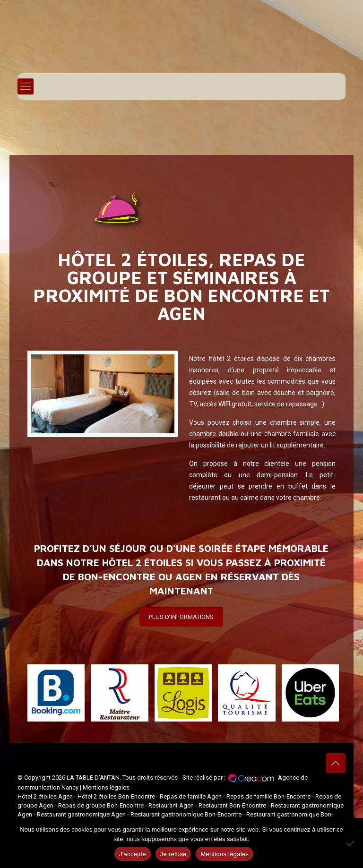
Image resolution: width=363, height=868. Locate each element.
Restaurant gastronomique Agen (81, 814)
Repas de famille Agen (191, 796)
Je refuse (173, 854)
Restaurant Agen (171, 805)
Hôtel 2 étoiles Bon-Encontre (116, 796)
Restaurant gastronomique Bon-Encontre (186, 814)
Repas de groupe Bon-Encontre (101, 805)
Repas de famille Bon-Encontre (268, 796)
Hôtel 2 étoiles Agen (45, 796)
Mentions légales (106, 787)
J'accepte (133, 854)
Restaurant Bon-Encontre (232, 805)
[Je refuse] (351, 843)
